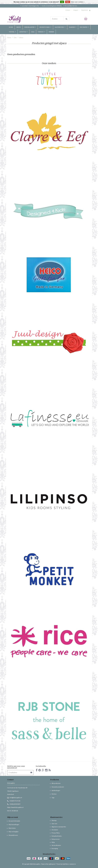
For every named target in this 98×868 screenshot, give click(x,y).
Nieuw (19, 27)
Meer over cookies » (78, 2)
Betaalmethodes (57, 836)
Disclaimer (55, 830)
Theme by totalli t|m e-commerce (66, 864)
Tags (15, 37)
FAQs (53, 842)
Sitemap (54, 820)
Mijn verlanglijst (13, 832)
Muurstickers (45, 27)
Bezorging (55, 848)
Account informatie (14, 821)
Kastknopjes (60, 27)
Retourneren (56, 839)
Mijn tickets (12, 828)
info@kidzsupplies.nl (15, 798)
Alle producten (56, 783)
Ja (62, 2)
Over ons (54, 824)
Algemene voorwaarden (59, 827)
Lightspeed (52, 864)
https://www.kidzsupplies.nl (15, 807)
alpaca (21, 37)
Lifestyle (23, 32)
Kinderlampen (30, 27)
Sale (33, 32)
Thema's (42, 32)
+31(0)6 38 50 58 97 (14, 804)
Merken (51, 32)
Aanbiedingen (56, 790)
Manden (73, 27)
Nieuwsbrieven (13, 835)
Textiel (12, 32)
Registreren (85, 10)
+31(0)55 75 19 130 (14, 801)
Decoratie (84, 27)
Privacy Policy (56, 833)
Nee (68, 2)
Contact (68, 10)
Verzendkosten (56, 845)
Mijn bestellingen (14, 825)
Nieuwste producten (58, 787)
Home (11, 27)
